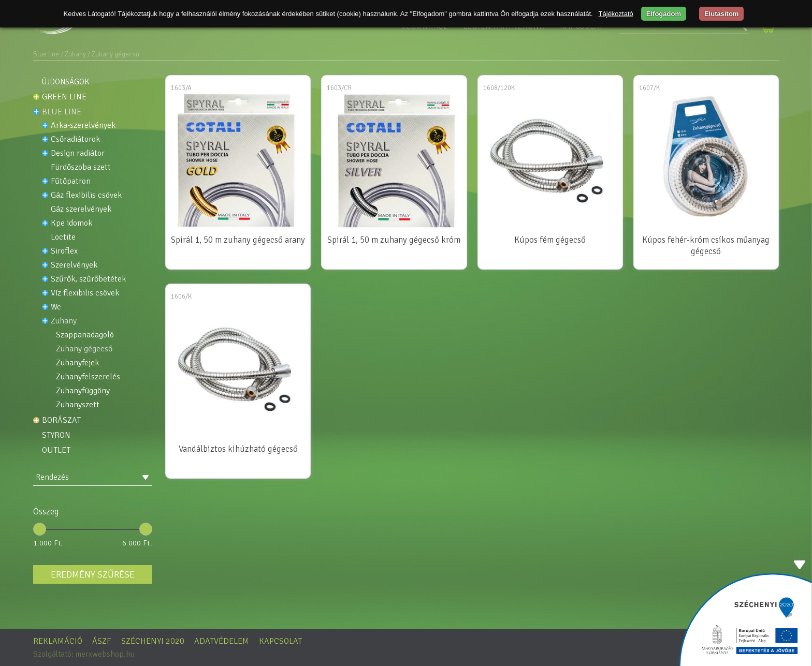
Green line (64, 97)
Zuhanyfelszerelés (88, 377)
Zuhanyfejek (77, 363)
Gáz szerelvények (81, 209)
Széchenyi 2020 (153, 641)
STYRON (56, 435)
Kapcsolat (280, 641)
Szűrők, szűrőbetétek (88, 279)
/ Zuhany (73, 54)
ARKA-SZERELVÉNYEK (83, 125)
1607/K (649, 88)
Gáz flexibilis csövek (86, 195)
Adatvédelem (222, 641)
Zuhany (64, 321)
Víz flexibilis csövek (85, 293)
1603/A (181, 88)
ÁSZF (102, 641)
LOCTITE (63, 237)
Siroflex (64, 251)
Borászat (61, 420)
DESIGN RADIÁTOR (78, 153)
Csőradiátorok (75, 139)
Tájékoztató (616, 14)
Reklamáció (58, 641)
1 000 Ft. (48, 543)
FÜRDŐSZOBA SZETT (81, 167)
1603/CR (339, 88)
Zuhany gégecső (84, 349)
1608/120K (499, 88)
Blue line (46, 54)
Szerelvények (74, 265)
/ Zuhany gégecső (113, 54)
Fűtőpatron (71, 181)
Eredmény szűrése (93, 574)
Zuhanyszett (78, 405)
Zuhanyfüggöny (83, 391)
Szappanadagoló (85, 335)
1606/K (181, 297)
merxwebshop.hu (105, 654)
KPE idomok (71, 223)
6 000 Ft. (137, 543)
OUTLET (56, 450)
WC (56, 307)
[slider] (40, 529)
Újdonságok (66, 82)
